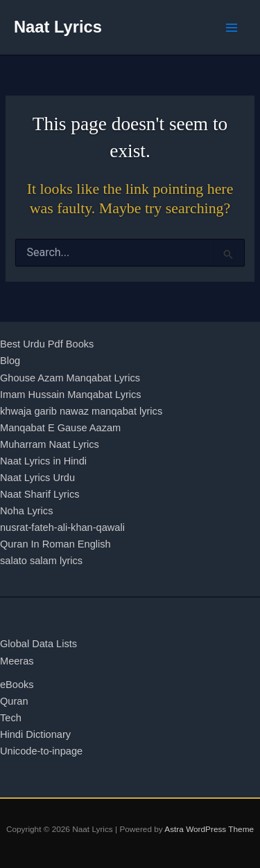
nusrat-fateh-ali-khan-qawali (62, 527)
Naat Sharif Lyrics (40, 494)
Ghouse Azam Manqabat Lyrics (70, 378)
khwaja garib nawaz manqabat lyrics (81, 411)
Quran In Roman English (55, 544)
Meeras (17, 661)
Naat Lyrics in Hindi (43, 461)
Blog (10, 361)
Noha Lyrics (26, 511)
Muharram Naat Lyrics (50, 444)
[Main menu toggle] (232, 28)
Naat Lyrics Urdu (37, 478)
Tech (11, 718)
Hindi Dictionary (35, 734)
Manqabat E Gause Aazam (60, 428)
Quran (14, 701)
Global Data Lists (38, 644)
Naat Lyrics (58, 27)
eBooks (17, 685)
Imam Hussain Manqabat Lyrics (71, 395)
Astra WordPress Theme (209, 829)
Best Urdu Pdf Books (47, 344)
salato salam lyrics (41, 561)
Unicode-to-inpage (41, 751)
